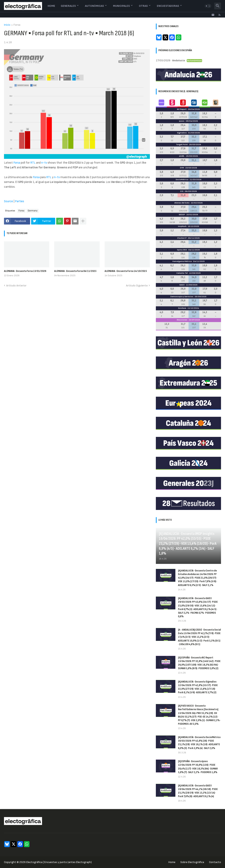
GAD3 (182, 285)
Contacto (215, 862)
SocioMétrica (182, 180)
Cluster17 (182, 238)
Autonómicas (94, 6)
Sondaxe (182, 308)
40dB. (182, 156)
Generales (68, 6)
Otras (143, 6)
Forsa (17, 25)
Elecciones (182, 320)
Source (8, 201)
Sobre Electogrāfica (192, 862)
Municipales (121, 6)
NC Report (182, 109)
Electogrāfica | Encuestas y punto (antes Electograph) (59, 862)
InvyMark (182, 226)
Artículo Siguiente (137, 286)
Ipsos (182, 121)
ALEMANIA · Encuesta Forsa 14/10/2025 (126, 271)
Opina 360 (182, 250)
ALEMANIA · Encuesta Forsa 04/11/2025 (75, 271)
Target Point (182, 145)
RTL (33, 163)
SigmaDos (182, 133)
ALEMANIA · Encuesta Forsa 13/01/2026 (25, 271)
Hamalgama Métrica (182, 261)
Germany (33, 211)
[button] (208, 6)
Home (51, 6)
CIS (182, 191)
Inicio (7, 25)
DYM (182, 168)
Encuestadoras (168, 6)
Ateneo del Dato (182, 203)
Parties (20, 201)
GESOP (182, 215)
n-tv (44, 163)
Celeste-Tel (182, 273)
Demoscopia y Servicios (182, 297)
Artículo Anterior (16, 286)
